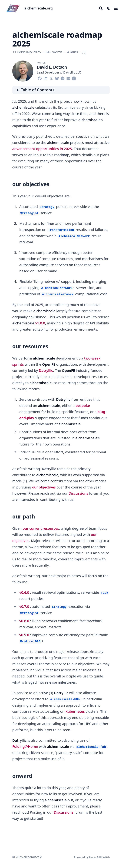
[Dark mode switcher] (109, 8)
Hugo (93, 857)
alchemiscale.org (39, 8)
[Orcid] (63, 78)
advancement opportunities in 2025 (42, 149)
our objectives (44, 487)
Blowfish (104, 857)
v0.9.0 (24, 635)
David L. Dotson (52, 67)
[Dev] (68, 78)
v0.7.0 (24, 606)
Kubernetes (75, 711)
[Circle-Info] (74, 78)
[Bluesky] (57, 78)
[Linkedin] (46, 78)
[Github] (40, 78)
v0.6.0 (24, 592)
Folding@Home (25, 746)
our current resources (41, 528)
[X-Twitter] (51, 78)
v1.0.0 (40, 323)
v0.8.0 (24, 621)
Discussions (78, 493)
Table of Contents (38, 90)
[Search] (101, 8)
